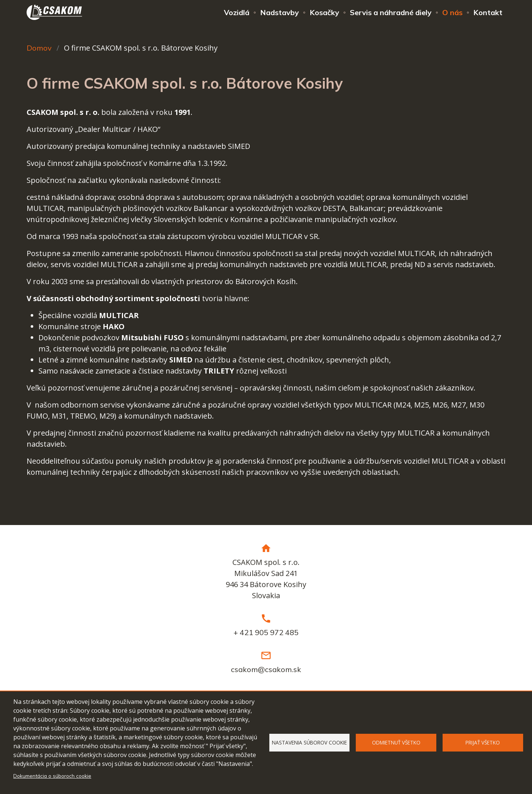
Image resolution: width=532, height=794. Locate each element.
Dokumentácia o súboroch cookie (52, 776)
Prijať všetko (483, 742)
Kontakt (488, 12)
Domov (39, 48)
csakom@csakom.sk (266, 669)
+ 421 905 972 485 (266, 632)
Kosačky (324, 12)
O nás (452, 12)
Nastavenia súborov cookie (309, 742)
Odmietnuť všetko (396, 742)
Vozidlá (237, 12)
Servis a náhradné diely (391, 12)
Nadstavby (279, 12)
